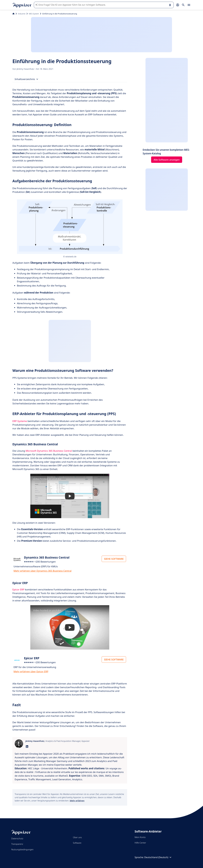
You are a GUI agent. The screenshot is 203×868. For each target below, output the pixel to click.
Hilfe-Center (140, 843)
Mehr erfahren (77, 801)
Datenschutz (17, 838)
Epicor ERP (18, 589)
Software (77, 843)
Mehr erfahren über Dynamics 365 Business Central (43, 571)
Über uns (77, 837)
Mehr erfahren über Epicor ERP (31, 671)
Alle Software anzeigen (167, 160)
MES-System (34, 14)
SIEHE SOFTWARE (114, 559)
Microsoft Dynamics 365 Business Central (49, 451)
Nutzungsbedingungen (22, 849)
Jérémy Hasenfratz (26, 69)
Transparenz (17, 844)
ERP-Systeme (20, 421)
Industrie (22, 14)
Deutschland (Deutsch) (158, 857)
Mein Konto (140, 837)
